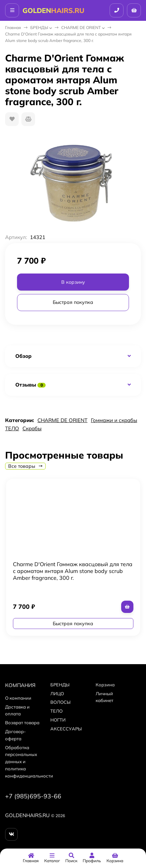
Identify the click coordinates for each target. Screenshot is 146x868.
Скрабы (32, 428)
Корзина (105, 685)
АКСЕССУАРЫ (66, 729)
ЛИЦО (57, 694)
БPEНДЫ (39, 27)
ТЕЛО (12, 428)
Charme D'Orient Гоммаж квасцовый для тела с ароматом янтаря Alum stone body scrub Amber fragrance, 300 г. (73, 571)
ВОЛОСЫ (60, 702)
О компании (18, 698)
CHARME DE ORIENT (81, 27)
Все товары (25, 466)
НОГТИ (58, 720)
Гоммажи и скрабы (114, 420)
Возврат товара (22, 723)
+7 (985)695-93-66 (33, 796)
